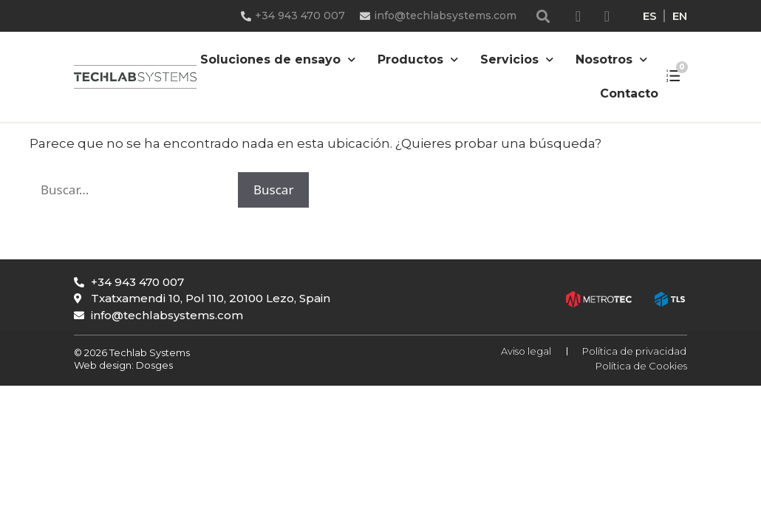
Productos (418, 59)
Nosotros (611, 59)
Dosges (153, 365)
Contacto (629, 93)
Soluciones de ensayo (278, 59)
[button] (543, 16)
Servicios (517, 59)
